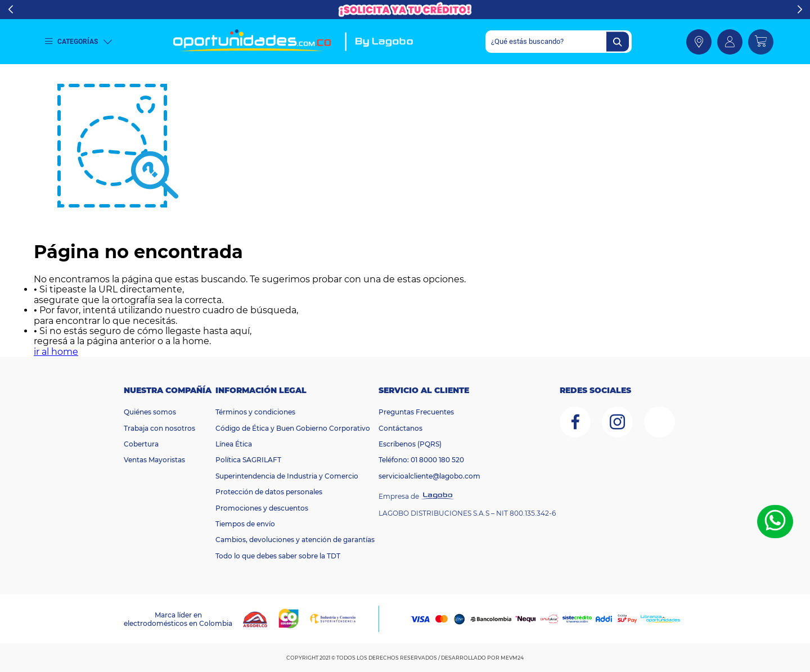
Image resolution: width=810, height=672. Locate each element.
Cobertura (141, 444)
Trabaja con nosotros (159, 428)
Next (800, 10)
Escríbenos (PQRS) (410, 444)
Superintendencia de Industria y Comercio (287, 476)
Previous (10, 10)
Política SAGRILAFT (248, 460)
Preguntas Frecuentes (416, 412)
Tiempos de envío (245, 524)
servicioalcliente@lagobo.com (429, 476)
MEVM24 (512, 658)
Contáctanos (400, 428)
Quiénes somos (150, 412)
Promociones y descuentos (262, 508)
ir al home (56, 352)
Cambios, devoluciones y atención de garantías (295, 540)
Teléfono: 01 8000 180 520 (421, 460)
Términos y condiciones (255, 412)
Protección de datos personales (269, 492)
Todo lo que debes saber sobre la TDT (278, 556)
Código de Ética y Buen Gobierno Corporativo (293, 428)
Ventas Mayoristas (154, 460)
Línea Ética (234, 444)
